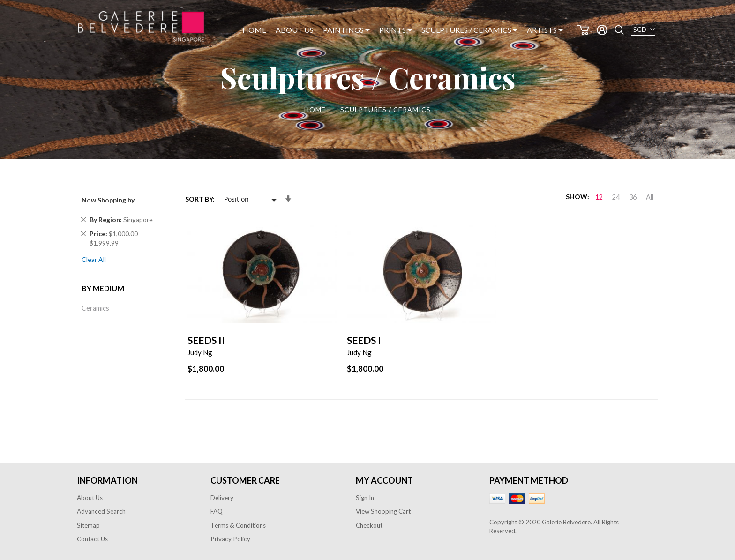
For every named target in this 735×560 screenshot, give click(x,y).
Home (316, 109)
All (650, 197)
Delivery (222, 498)
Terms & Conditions (238, 525)
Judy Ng (200, 352)
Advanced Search (101, 511)
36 (633, 197)
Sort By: (200, 199)
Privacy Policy (230, 539)
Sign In (365, 498)
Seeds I (364, 340)
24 (616, 197)
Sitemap (88, 525)
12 (599, 197)
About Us (90, 498)
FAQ (217, 511)
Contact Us (92, 539)
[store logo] (141, 26)
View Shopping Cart (383, 511)
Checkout (369, 525)
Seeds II (206, 340)
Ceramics (95, 308)
